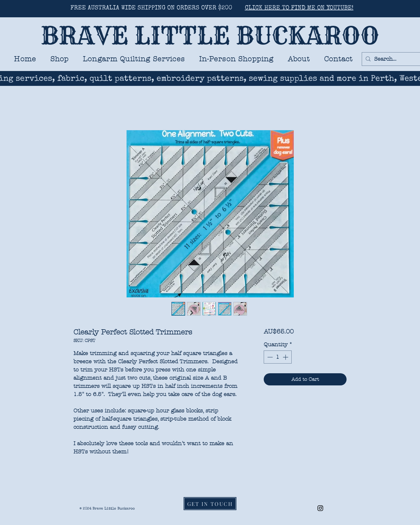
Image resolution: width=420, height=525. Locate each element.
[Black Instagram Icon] (320, 508)
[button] (134, 59)
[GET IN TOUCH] (210, 504)
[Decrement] (269, 357)
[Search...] (391, 59)
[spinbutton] (278, 357)
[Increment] (286, 357)
